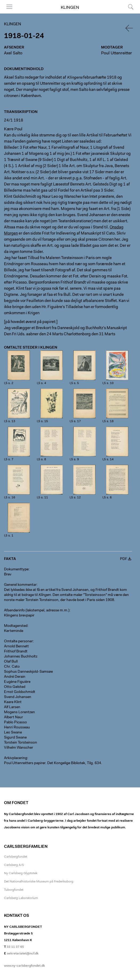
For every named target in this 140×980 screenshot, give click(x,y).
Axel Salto (13, 53)
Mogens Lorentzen (19, 712)
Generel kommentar (20, 585)
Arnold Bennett (16, 647)
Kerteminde (14, 631)
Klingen (70, 8)
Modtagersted (16, 626)
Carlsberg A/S (14, 865)
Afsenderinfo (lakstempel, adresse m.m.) (37, 611)
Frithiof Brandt (16, 652)
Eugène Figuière (17, 682)
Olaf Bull (11, 662)
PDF (124, 559)
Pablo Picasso (15, 723)
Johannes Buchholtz (21, 657)
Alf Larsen (12, 707)
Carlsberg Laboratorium (21, 898)
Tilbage (130, 28)
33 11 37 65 (15, 947)
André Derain (15, 677)
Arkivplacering (16, 758)
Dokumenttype (16, 570)
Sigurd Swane (15, 738)
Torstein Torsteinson (21, 743)
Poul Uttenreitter (117, 53)
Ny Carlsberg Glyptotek (21, 873)
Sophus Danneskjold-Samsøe (28, 672)
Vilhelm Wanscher (19, 748)
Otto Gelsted (15, 687)
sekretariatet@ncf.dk (23, 954)
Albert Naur (13, 717)
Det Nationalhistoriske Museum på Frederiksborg (39, 882)
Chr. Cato (12, 667)
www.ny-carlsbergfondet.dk (25, 966)
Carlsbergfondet (16, 857)
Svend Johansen (18, 697)
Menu (9, 7)
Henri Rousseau (17, 728)
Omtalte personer (18, 642)
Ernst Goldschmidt (20, 692)
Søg (131, 7)
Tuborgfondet (14, 890)
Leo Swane (13, 733)
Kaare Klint (13, 702)
